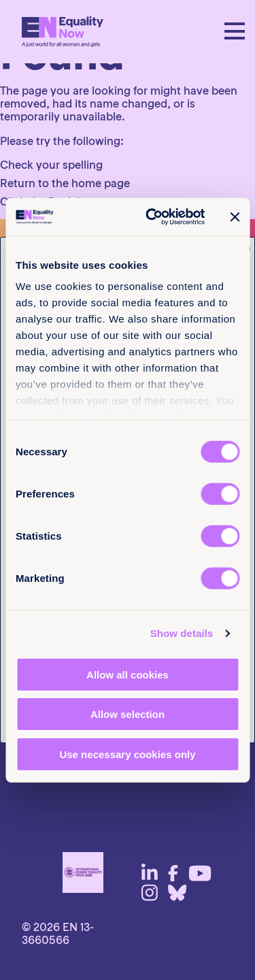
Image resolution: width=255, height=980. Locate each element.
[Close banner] (235, 217)
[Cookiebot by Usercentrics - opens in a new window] (152, 217)
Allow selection (128, 714)
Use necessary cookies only (127, 754)
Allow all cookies (128, 674)
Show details (182, 633)
